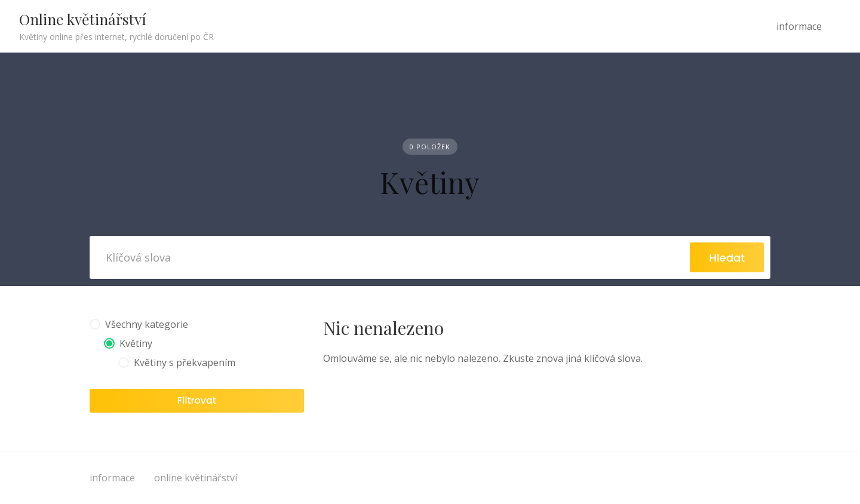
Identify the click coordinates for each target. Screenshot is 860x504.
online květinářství (196, 478)
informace (799, 26)
